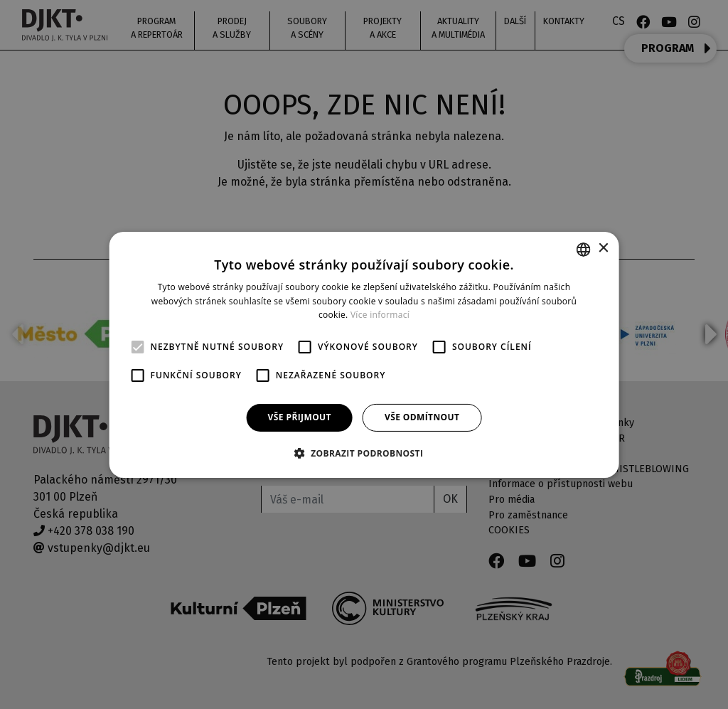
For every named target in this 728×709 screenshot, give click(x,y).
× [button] (603, 249)
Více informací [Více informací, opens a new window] (380, 315)
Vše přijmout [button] (300, 417)
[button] (364, 453)
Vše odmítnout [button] (422, 417)
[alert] (364, 354)
